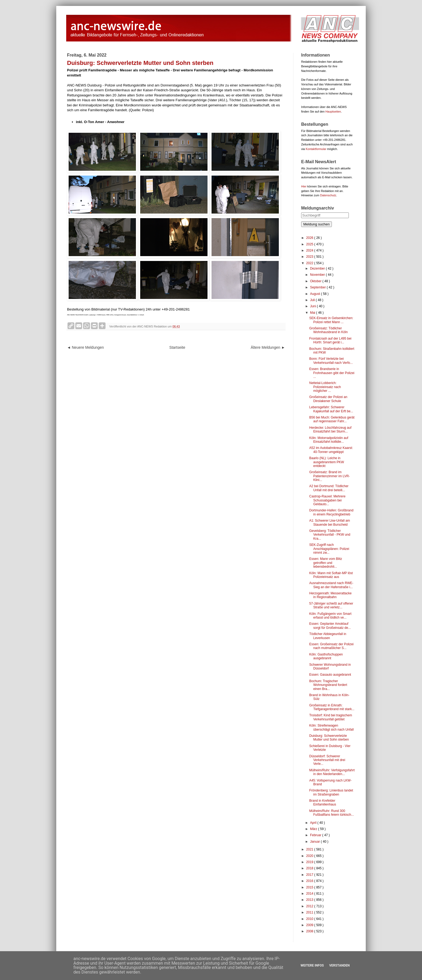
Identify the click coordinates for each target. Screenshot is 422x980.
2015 (310, 887)
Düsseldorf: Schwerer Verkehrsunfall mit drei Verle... (327, 760)
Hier (304, 186)
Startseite (177, 347)
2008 (310, 931)
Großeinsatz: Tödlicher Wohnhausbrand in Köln (328, 330)
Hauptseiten (333, 111)
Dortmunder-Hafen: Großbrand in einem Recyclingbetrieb (331, 512)
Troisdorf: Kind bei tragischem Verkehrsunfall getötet (331, 717)
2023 (310, 257)
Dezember (318, 268)
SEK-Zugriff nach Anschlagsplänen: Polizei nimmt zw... (329, 549)
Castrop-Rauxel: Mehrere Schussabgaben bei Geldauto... (327, 500)
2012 (310, 906)
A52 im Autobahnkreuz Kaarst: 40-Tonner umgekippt (331, 450)
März (314, 829)
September (318, 287)
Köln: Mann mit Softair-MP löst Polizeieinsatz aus (331, 575)
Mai (313, 313)
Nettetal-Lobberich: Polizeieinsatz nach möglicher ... (325, 387)
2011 (310, 912)
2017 (310, 875)
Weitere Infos (312, 965)
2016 (310, 881)
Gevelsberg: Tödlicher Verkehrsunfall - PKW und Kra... (330, 535)
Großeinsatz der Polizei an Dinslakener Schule (328, 399)
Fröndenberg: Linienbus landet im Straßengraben (331, 792)
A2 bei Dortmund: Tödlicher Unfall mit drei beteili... (329, 488)
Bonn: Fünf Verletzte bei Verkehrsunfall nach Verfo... (331, 361)
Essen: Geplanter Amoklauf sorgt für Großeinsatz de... (330, 626)
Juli (313, 300)
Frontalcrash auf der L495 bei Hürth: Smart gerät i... (330, 340)
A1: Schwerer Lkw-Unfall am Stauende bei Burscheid (330, 522)
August (316, 294)
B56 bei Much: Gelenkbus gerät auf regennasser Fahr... (332, 419)
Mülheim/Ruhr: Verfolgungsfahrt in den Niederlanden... (332, 772)
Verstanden (339, 965)
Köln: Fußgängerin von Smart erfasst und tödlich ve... (330, 616)
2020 (310, 856)
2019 (310, 862)
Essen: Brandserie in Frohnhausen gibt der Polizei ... (332, 373)
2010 (310, 919)
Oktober (316, 281)
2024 (310, 250)
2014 (310, 894)
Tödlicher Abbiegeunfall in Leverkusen (328, 636)
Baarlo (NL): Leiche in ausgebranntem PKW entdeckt (327, 462)
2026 (310, 238)
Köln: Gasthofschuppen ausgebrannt (326, 656)
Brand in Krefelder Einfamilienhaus (323, 803)
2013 (310, 900)
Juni (313, 306)
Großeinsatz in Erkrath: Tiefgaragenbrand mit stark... (332, 707)
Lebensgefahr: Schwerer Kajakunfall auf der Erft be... (331, 409)
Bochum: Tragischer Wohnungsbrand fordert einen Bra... (328, 685)
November (318, 275)
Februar (316, 835)
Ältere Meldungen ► (268, 347)
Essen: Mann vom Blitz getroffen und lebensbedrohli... (326, 563)
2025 (310, 244)
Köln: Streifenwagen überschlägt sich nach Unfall (331, 727)
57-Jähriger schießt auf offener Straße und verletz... (331, 605)
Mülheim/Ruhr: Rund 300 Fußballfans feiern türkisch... (332, 813)
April (314, 823)
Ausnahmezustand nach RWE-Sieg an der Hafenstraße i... (331, 585)
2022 (310, 263)
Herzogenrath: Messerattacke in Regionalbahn (330, 595)
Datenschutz (328, 195)
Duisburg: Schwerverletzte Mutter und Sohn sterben (329, 738)
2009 (310, 925)
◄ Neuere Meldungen (85, 347)
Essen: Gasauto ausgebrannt (330, 675)
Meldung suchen (316, 224)
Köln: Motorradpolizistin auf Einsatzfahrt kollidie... (329, 440)
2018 (310, 868)
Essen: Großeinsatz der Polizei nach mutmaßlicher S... (331, 646)
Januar (315, 842)
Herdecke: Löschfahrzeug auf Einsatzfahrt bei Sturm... (330, 430)
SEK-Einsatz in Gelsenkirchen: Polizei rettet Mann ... (331, 320)
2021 (310, 849)
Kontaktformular (316, 149)
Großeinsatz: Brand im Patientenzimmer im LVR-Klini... (330, 476)
